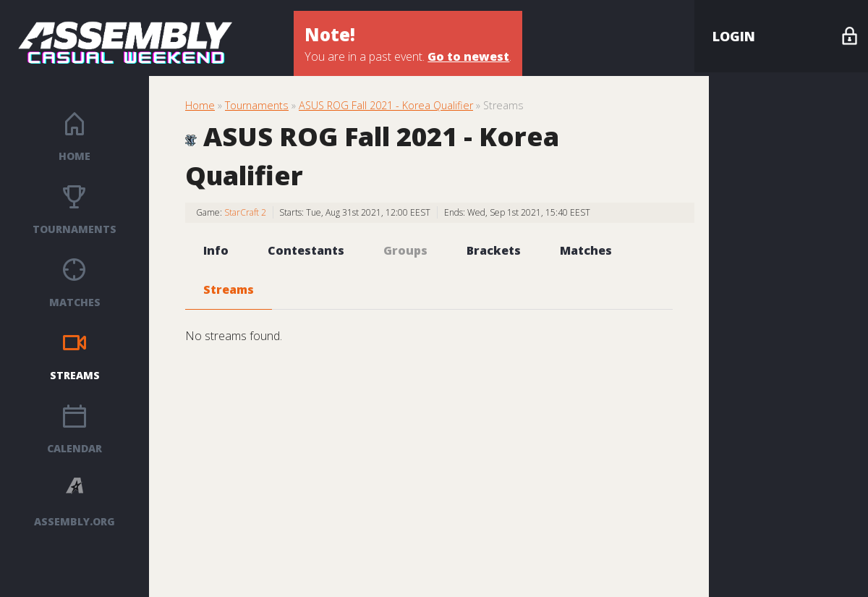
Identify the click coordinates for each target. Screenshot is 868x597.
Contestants (306, 250)
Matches (75, 302)
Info (216, 250)
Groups (405, 250)
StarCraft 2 (245, 212)
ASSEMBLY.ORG (75, 521)
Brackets (494, 250)
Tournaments (75, 229)
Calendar (75, 448)
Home (75, 156)
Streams (75, 375)
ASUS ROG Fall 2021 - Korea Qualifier (386, 105)
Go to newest (468, 56)
